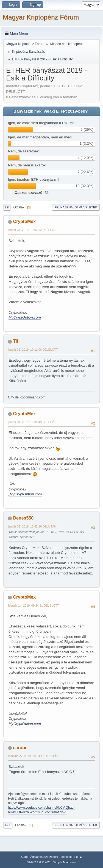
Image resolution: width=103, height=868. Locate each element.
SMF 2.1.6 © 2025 (39, 862)
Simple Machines (65, 862)
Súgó (24, 857)
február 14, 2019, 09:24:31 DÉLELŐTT (34, 605)
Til (15, 341)
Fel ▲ (78, 857)
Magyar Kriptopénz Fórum (41, 17)
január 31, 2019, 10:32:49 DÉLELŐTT (33, 422)
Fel (8, 825)
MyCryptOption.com (25, 317)
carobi (20, 748)
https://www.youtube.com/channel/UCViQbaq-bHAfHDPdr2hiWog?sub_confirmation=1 (41, 810)
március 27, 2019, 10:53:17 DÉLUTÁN (33, 756)
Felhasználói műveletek (76, 207)
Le (7, 207)
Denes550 (23, 518)
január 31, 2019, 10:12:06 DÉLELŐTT (33, 350)
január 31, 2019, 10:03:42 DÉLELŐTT (33, 230)
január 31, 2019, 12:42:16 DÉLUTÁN (32, 526)
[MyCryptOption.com (25, 494)
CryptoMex (24, 221)
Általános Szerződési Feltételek (51, 857)
